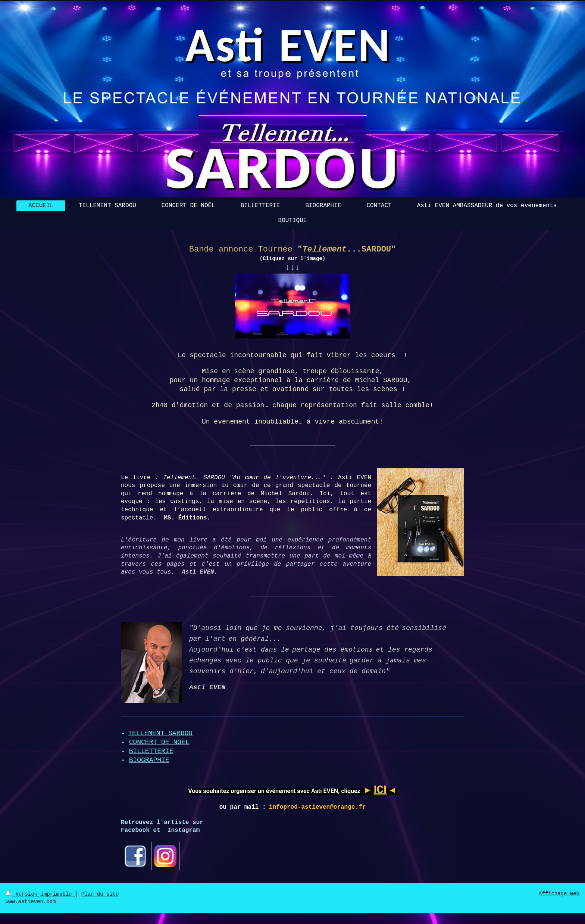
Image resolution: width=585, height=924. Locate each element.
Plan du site (100, 894)
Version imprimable (40, 894)
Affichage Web (559, 894)
